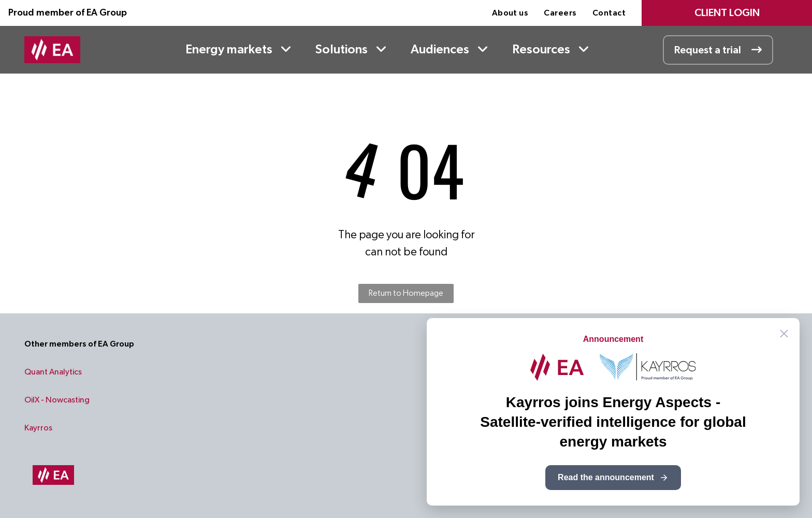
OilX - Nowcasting (57, 400)
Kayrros (38, 428)
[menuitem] (510, 13)
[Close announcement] (784, 334)
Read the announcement (613, 478)
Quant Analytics (53, 372)
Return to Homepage (406, 293)
